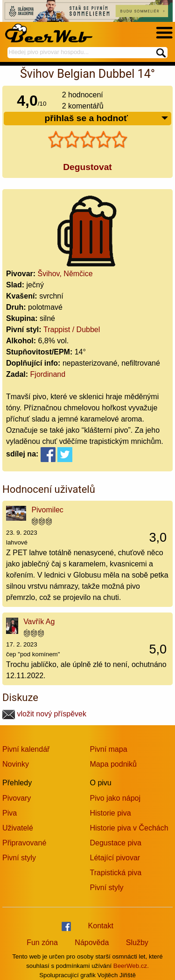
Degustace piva (116, 843)
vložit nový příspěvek (44, 714)
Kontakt (101, 926)
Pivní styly (19, 858)
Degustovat (87, 167)
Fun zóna (42, 943)
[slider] (88, 140)
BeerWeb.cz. (131, 966)
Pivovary (17, 798)
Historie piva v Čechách (129, 828)
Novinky (16, 764)
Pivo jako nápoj (115, 798)
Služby (137, 943)
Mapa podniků (114, 764)
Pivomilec (47, 510)
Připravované (24, 843)
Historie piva (111, 813)
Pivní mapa (109, 749)
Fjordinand (48, 374)
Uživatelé (18, 828)
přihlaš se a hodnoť (107, 119)
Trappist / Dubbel (72, 330)
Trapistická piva (116, 873)
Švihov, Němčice (65, 274)
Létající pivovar (115, 858)
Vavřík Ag (39, 622)
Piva (10, 813)
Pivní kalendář (26, 749)
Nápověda (92, 943)
